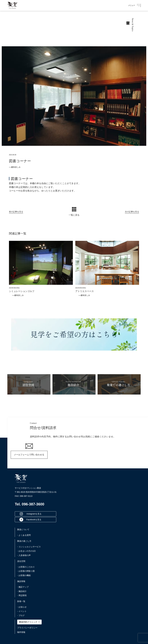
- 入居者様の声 (24, 555)
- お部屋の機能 (24, 575)
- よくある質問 (24, 535)
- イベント (22, 611)
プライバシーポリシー (27, 628)
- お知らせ (22, 607)
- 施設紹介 (22, 591)
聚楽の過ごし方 (24, 541)
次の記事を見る (132, 212)
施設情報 (21, 581)
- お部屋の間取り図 (26, 571)
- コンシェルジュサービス (29, 547)
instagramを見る (31, 514)
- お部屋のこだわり (26, 567)
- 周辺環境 (22, 595)
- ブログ (21, 615)
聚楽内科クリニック (29, 622)
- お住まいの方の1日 (26, 551)
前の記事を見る (16, 212)
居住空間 (21, 561)
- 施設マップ (23, 587)
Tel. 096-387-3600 (29, 504)
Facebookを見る (30, 520)
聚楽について (23, 530)
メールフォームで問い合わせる (29, 455)
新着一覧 (21, 601)
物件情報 (21, 632)
